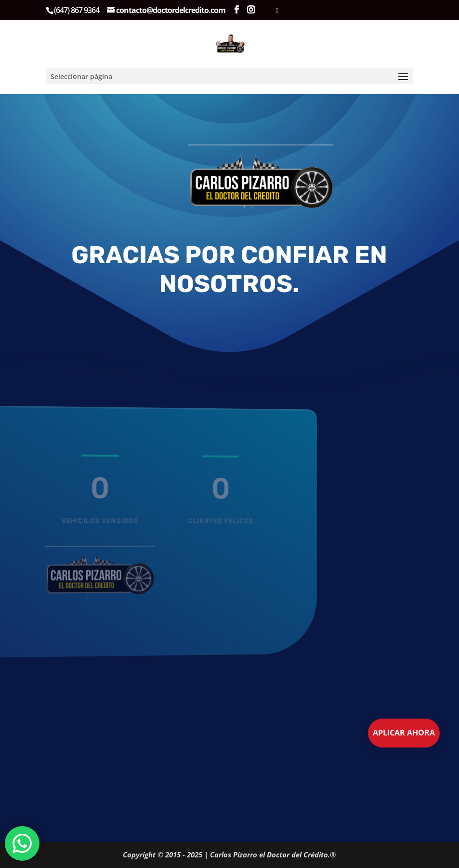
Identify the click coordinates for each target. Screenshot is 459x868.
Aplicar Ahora (404, 733)
